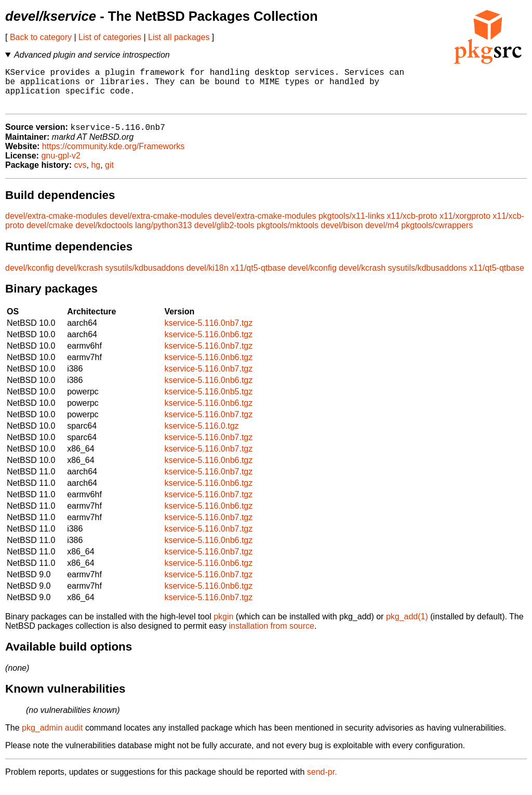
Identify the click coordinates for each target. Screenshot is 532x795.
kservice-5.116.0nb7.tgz (208, 333)
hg (96, 175)
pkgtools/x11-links (351, 226)
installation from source (271, 636)
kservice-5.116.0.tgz (201, 436)
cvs (81, 175)
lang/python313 (163, 235)
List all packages (179, 37)
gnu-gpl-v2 (61, 165)
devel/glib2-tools (224, 235)
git (109, 175)
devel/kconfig (29, 278)
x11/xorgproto (465, 226)
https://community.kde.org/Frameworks (113, 156)
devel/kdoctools (104, 235)
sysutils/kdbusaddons (144, 278)
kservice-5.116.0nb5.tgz (208, 401)
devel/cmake (50, 235)
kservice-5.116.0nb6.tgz (208, 344)
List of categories (110, 37)
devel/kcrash (79, 278)
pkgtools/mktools (288, 235)
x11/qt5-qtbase (258, 278)
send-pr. (322, 782)
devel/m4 (382, 235)
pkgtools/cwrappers (437, 235)
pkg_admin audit (52, 738)
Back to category (41, 37)
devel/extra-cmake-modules (56, 226)
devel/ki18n (208, 278)
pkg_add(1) (407, 626)
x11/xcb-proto (412, 226)
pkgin (223, 626)
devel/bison (342, 235)
